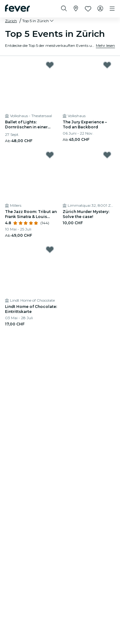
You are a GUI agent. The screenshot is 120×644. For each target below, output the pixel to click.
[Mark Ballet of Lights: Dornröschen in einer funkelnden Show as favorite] (50, 65)
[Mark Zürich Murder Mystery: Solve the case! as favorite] (107, 155)
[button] (38, 21)
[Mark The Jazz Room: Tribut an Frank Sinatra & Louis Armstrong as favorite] (50, 155)
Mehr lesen (105, 45)
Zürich (11, 21)
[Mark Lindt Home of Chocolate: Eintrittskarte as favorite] (50, 250)
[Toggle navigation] (112, 9)
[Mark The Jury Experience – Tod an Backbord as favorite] (107, 65)
